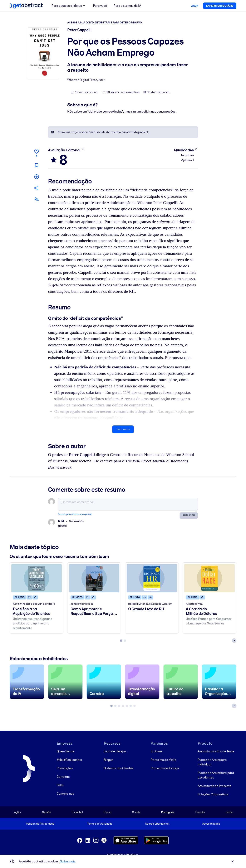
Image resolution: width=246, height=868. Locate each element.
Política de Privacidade (40, 824)
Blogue (109, 760)
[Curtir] (37, 153)
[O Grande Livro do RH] (152, 578)
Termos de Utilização (100, 824)
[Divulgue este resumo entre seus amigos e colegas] (37, 188)
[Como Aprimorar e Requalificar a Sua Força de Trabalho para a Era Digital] (94, 578)
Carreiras (63, 776)
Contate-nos (65, 793)
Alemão (46, 812)
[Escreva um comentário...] (128, 504)
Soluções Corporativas (213, 794)
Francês (200, 812)
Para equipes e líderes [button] (69, 6)
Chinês (136, 812)
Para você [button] (100, 6)
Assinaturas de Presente (214, 786)
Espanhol (77, 812)
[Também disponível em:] (37, 199)
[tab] (121, 641)
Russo (107, 812)
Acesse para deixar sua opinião (75, 514)
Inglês (17, 812)
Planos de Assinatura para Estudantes (216, 775)
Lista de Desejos (115, 751)
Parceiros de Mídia (163, 760)
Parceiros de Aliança (165, 768)
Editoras (157, 751)
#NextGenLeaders (69, 760)
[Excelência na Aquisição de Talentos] (37, 578)
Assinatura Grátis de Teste (216, 751)
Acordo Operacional (157, 824)
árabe (229, 812)
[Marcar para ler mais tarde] (37, 165)
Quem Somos (66, 751)
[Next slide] (234, 641)
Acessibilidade (211, 824)
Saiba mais (68, 861)
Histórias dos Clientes (119, 768)
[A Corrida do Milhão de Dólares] (209, 578)
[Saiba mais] (83, 149)
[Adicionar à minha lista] (37, 177)
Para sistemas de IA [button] (127, 6)
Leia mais (123, 429)
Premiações (65, 768)
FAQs (60, 785)
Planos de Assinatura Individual (212, 762)
